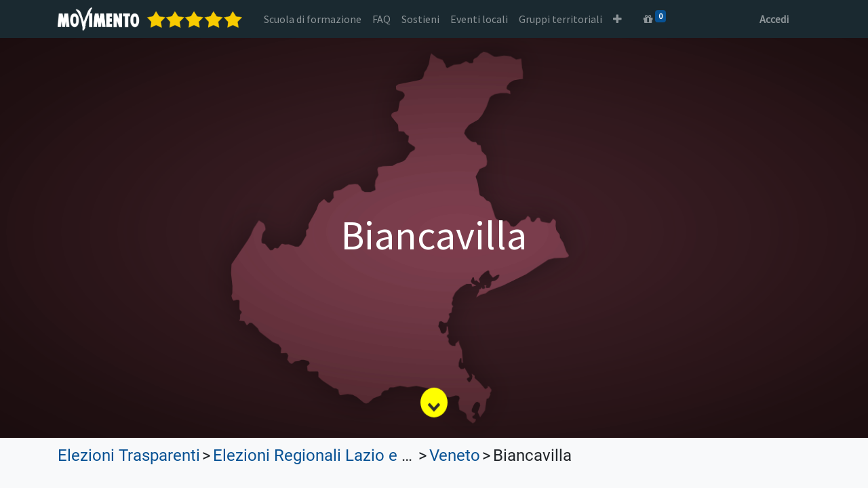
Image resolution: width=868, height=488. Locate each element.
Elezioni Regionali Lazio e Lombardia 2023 (366, 455)
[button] (617, 19)
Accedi (774, 19)
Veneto (455, 455)
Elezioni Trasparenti (129, 455)
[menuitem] (313, 19)
